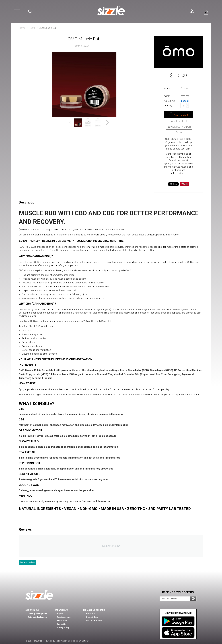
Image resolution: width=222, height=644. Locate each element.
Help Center (62, 621)
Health (32, 28)
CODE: (167, 96)
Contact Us (62, 624)
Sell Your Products (94, 621)
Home (22, 28)
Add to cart (181, 115)
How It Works (92, 614)
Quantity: (168, 106)
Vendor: (168, 88)
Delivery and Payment (37, 614)
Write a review (82, 46)
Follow (179, 132)
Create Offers (92, 617)
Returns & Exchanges (37, 617)
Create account (64, 617)
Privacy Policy (63, 627)
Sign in (60, 614)
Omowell (185, 88)
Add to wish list (179, 121)
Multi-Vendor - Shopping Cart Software (72, 641)
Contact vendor (179, 127)
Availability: (169, 101)
